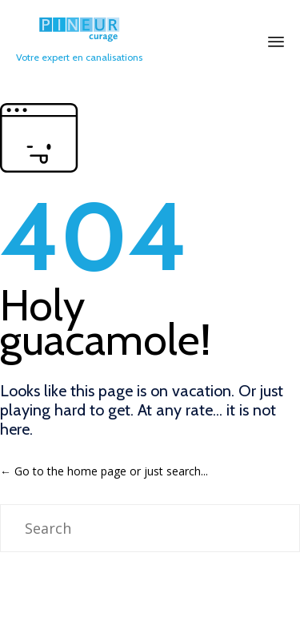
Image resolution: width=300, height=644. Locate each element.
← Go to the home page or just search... (104, 471)
